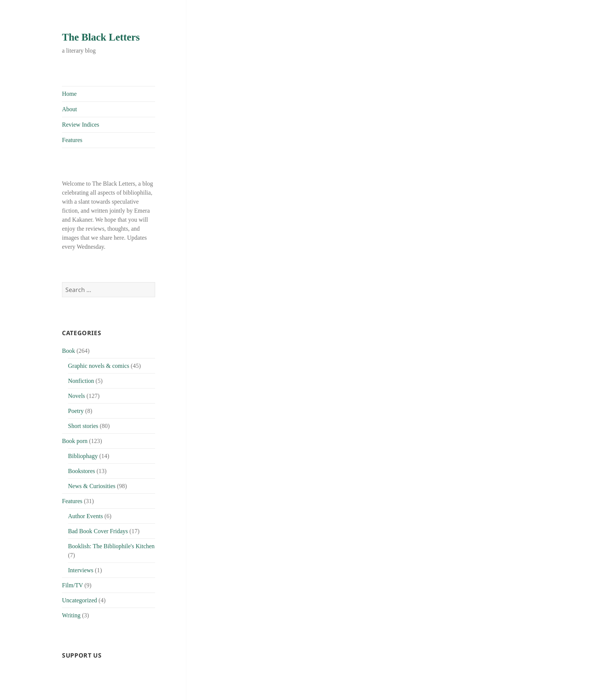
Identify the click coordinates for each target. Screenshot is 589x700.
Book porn (75, 441)
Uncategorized (79, 600)
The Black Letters (101, 37)
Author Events (85, 516)
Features (72, 140)
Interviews (81, 570)
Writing (71, 615)
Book (69, 351)
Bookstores (82, 471)
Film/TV (72, 585)
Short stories (83, 426)
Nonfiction (81, 381)
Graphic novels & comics (99, 366)
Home (69, 94)
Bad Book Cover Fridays (98, 531)
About (69, 109)
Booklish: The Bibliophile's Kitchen (111, 546)
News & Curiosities (92, 486)
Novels (76, 396)
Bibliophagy (83, 456)
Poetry (76, 411)
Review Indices (81, 125)
